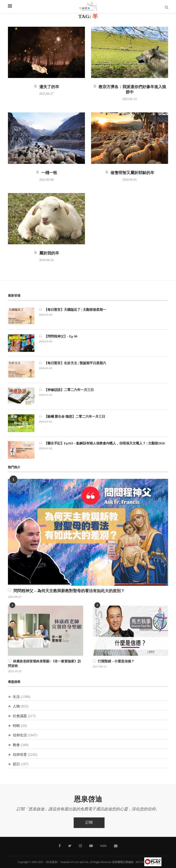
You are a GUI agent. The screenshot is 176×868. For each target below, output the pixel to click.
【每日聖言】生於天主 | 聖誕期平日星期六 (75, 363)
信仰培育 (20, 754)
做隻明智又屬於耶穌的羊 (130, 173)
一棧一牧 (46, 173)
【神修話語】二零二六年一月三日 (68, 390)
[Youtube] (90, 845)
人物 (16, 706)
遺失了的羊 (46, 87)
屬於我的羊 (46, 253)
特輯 (16, 725)
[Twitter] (71, 845)
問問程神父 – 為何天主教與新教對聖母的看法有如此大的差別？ (66, 591)
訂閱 (89, 822)
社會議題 (20, 716)
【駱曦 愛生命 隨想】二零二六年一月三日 (74, 416)
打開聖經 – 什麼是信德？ (112, 661)
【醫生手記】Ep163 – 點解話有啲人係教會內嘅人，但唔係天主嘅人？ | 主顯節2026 (102, 446)
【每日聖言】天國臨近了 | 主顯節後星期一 (75, 310)
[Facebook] (61, 845)
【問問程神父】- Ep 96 (59, 336)
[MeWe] (102, 846)
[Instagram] (81, 845)
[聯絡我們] (114, 845)
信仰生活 (20, 735)
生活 (16, 696)
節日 (16, 764)
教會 (16, 745)
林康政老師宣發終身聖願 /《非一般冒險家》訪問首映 (45, 663)
